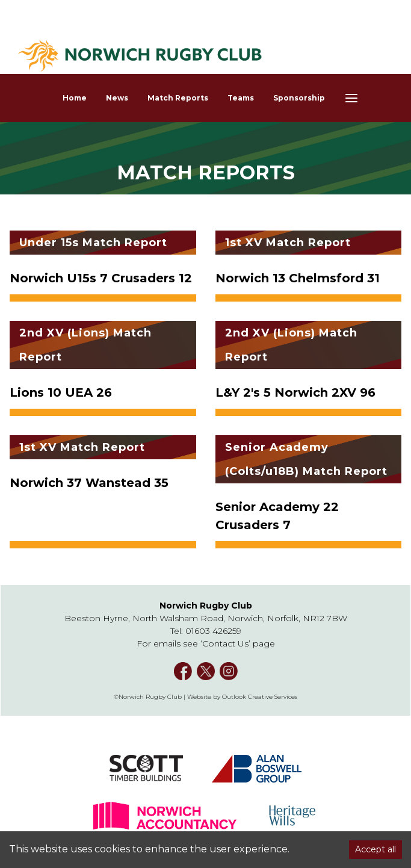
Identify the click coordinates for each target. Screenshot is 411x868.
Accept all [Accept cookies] (375, 849)
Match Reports (178, 98)
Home (75, 98)
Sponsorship (299, 98)
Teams (241, 98)
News (117, 98)
